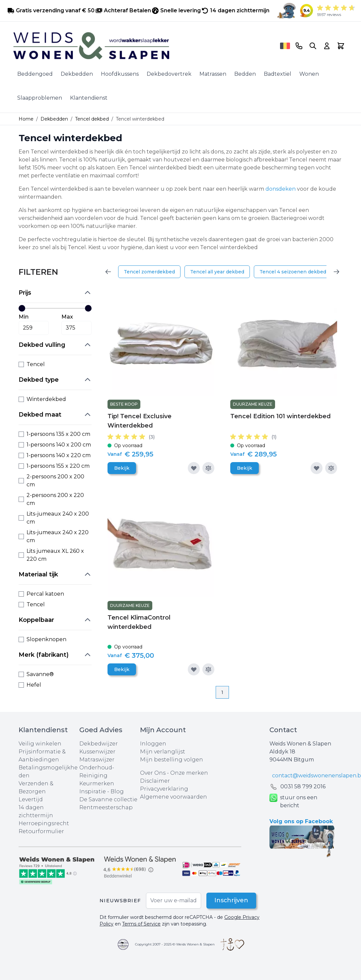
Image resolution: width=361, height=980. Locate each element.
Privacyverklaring (164, 789)
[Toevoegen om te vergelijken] (208, 468)
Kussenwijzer (97, 752)
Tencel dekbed (92, 119)
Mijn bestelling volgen (172, 760)
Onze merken (189, 773)
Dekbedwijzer (99, 744)
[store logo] (144, 46)
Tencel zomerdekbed (149, 272)
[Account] (327, 46)
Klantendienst (89, 98)
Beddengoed (35, 74)
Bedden (245, 74)
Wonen (309, 74)
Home (26, 119)
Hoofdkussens (120, 74)
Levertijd (31, 799)
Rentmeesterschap (106, 807)
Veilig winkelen (40, 744)
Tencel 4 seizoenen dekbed (293, 272)
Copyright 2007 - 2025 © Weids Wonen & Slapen (175, 944)
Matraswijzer (97, 760)
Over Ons (153, 773)
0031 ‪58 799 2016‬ (303, 786)
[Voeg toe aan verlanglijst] (194, 468)
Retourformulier (41, 831)
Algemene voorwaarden (174, 797)
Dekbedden (77, 74)
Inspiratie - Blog (102, 791)
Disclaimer (155, 781)
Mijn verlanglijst (163, 752)
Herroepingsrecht (44, 823)
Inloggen (153, 744)
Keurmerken (97, 784)
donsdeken (281, 189)
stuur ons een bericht (293, 802)
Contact (283, 730)
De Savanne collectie (108, 799)
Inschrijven (231, 901)
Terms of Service (141, 924)
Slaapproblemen (40, 98)
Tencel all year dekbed (217, 272)
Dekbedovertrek (169, 74)
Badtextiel (278, 74)
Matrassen (213, 74)
